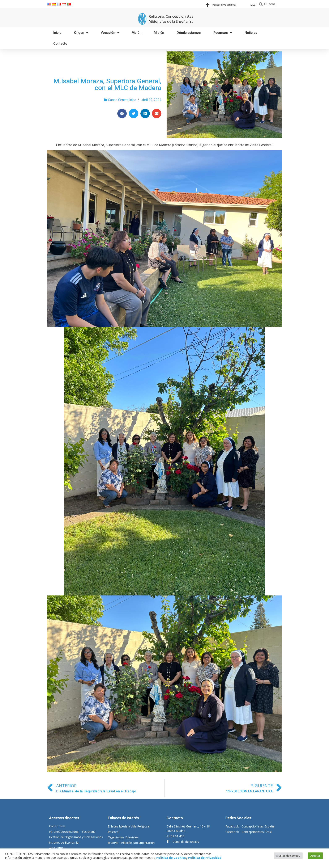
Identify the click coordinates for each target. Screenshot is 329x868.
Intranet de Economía (64, 842)
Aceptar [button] (315, 856)
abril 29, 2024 (151, 100)
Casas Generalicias (122, 100)
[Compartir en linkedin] (145, 113)
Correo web (57, 826)
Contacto (60, 44)
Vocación (110, 33)
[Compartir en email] (157, 113)
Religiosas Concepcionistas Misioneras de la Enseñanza (171, 19)
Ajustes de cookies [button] (288, 856)
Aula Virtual (57, 848)
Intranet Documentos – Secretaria (72, 832)
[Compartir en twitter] (134, 113)
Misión (159, 33)
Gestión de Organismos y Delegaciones (76, 837)
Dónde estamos (189, 33)
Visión (137, 33)
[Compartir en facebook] (122, 113)
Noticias (251, 33)
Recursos (223, 33)
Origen (81, 33)
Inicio (57, 33)
